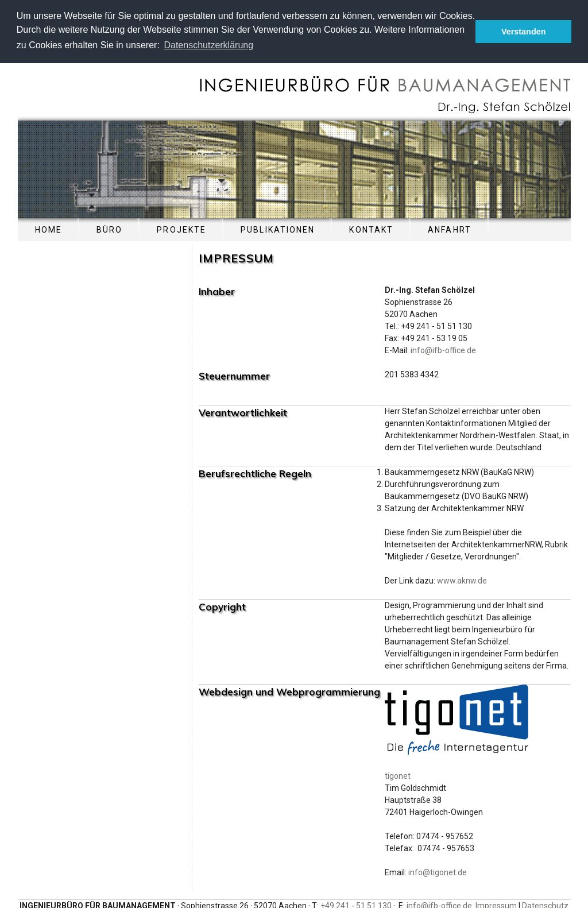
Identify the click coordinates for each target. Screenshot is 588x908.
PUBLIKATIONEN (278, 229)
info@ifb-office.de (443, 349)
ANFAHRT (450, 229)
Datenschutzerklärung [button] (208, 45)
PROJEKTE (181, 229)
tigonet (398, 775)
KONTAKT (371, 229)
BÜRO (109, 229)
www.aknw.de (462, 579)
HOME (49, 229)
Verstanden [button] (524, 32)
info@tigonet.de (438, 871)
